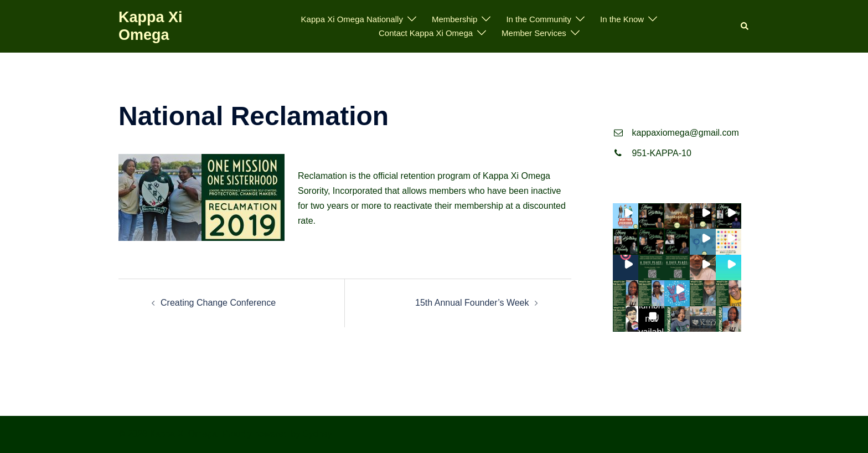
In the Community (539, 19)
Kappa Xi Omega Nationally (352, 19)
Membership (455, 19)
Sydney (317, 434)
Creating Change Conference (218, 303)
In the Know (622, 19)
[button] (745, 26)
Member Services (534, 33)
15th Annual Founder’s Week (472, 303)
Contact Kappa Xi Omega (426, 33)
